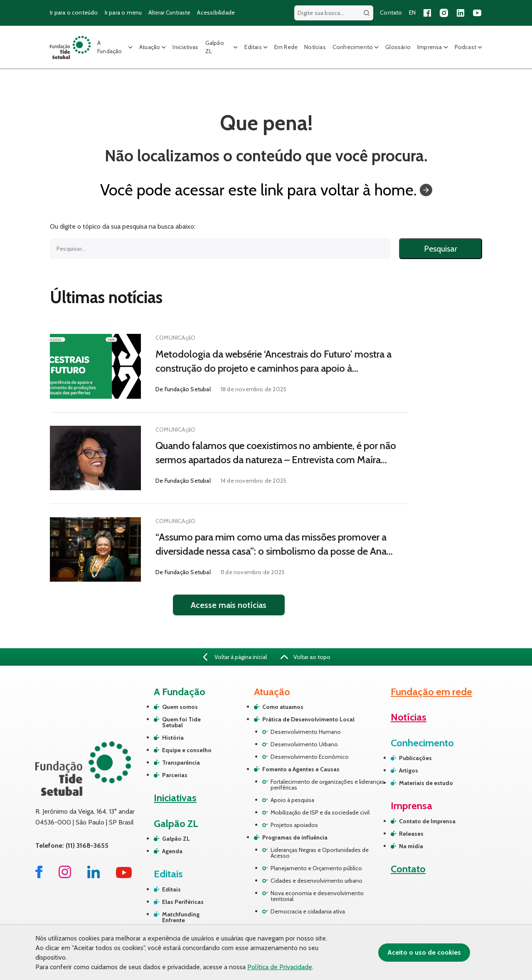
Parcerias (175, 775)
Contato (408, 869)
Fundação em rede (431, 692)
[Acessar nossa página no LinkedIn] (461, 13)
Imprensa (430, 47)
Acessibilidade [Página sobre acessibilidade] (216, 12)
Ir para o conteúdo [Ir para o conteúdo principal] (74, 12)
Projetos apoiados (294, 825)
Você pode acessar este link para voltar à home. (266, 190)
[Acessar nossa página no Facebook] (427, 13)
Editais (253, 47)
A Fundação (110, 47)
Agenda (172, 851)
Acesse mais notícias (229, 605)
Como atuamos (283, 707)
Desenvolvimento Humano (306, 732)
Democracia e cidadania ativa (308, 911)
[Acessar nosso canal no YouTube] (477, 13)
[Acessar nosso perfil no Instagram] (444, 13)
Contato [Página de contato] (391, 12)
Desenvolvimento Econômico (310, 757)
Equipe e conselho (187, 750)
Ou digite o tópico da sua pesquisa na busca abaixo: (123, 227)
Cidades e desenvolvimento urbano (316, 881)
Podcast (465, 47)
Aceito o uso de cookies (424, 952)
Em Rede (286, 47)
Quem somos (180, 707)
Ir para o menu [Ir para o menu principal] (123, 12)
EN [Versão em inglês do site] (412, 12)
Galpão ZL (215, 47)
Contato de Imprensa (427, 821)
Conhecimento (353, 47)
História (173, 738)
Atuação (150, 47)
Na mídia (411, 846)
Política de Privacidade (280, 967)
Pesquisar (441, 249)
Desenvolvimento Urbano (304, 744)
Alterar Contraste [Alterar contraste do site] (169, 12)
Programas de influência (295, 837)
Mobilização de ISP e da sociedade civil (320, 812)
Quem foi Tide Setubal (181, 722)
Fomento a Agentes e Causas (301, 769)
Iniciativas (185, 47)
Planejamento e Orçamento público (316, 868)
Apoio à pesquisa (292, 800)
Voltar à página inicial (235, 657)
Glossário (398, 47)
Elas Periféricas (183, 902)
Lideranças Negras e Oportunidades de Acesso (320, 853)
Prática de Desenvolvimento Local (308, 719)
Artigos (409, 770)
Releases (411, 834)
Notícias (315, 47)
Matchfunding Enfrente (181, 917)
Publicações (415, 758)
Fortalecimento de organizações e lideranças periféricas (328, 785)
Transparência (181, 763)
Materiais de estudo (426, 783)
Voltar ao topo (305, 657)
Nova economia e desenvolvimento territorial (317, 896)
